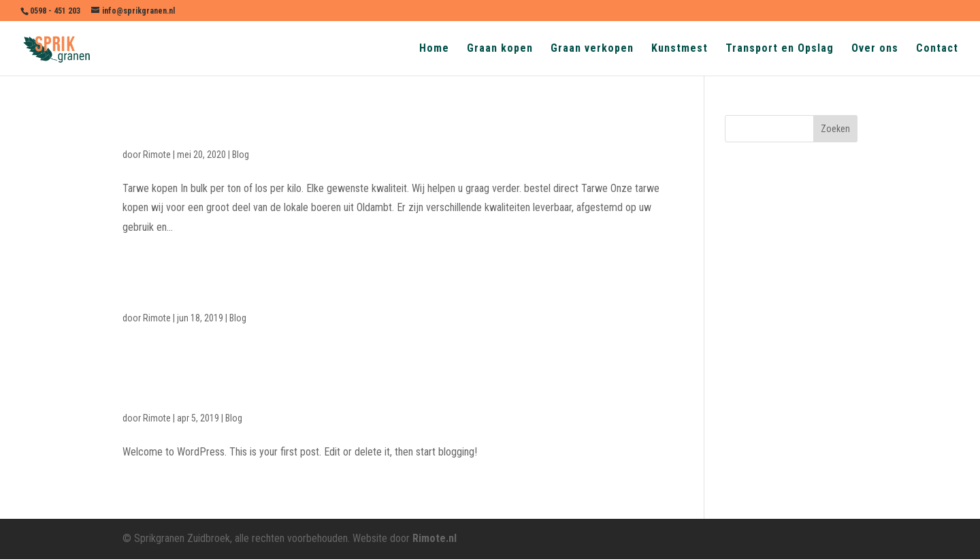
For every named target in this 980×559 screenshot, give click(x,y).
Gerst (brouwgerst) (189, 126)
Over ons (875, 49)
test (136, 289)
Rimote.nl (435, 538)
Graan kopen (500, 49)
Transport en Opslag (780, 49)
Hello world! (164, 390)
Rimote (157, 155)
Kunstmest (680, 49)
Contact (937, 49)
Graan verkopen (592, 49)
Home (434, 49)
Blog (241, 155)
